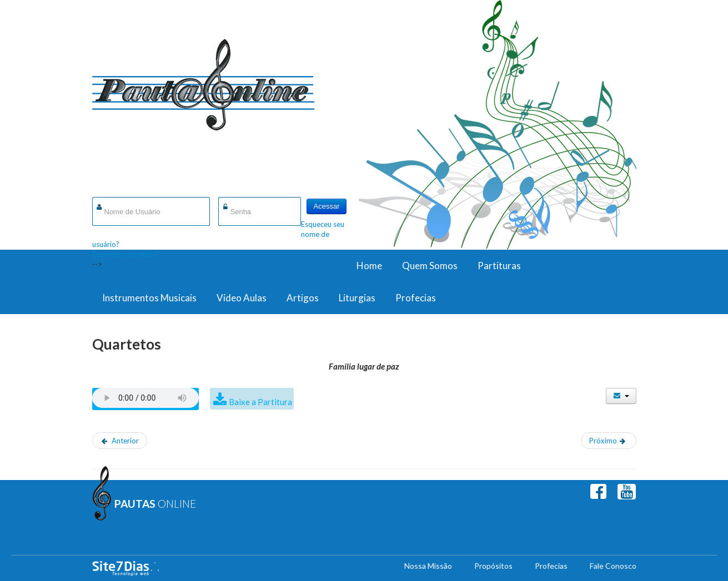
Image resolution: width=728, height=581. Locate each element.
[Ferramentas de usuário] (621, 396)
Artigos (303, 298)
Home (369, 266)
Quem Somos (430, 266)
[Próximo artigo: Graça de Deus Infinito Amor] (609, 441)
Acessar (327, 206)
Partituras (499, 266)
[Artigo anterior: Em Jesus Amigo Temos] (120, 441)
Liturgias (357, 298)
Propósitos (493, 566)
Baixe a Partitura (260, 402)
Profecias (416, 298)
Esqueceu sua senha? (126, 254)
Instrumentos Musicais (149, 298)
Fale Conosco (613, 566)
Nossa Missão (428, 566)
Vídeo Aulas (242, 298)
